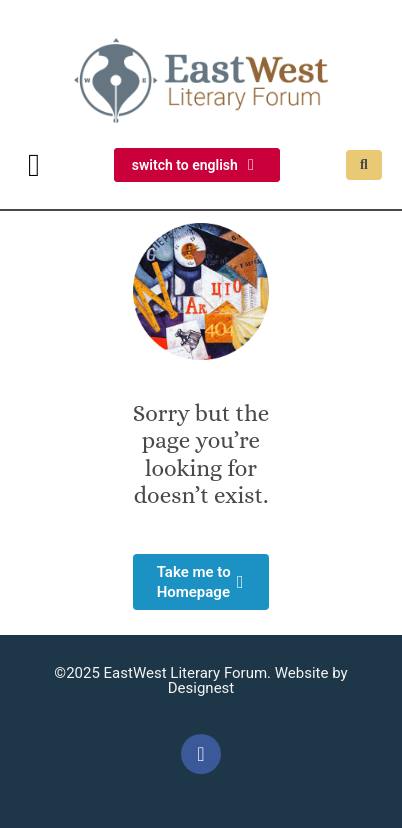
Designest (201, 688)
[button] (34, 165)
